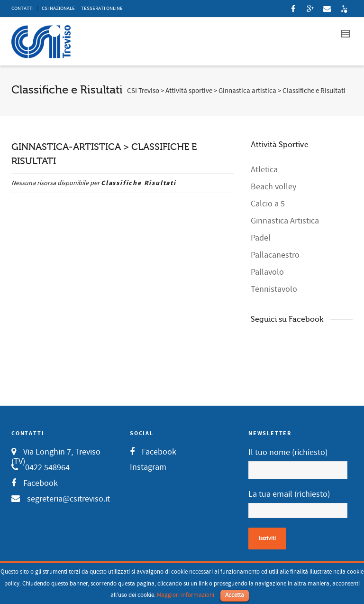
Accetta (235, 595)
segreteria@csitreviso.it (68, 499)
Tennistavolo (274, 289)
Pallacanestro (275, 255)
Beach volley (273, 187)
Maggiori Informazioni (186, 595)
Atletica (264, 170)
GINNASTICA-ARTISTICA (66, 147)
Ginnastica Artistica (285, 221)
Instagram (148, 467)
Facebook (41, 483)
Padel (261, 238)
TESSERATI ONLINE (102, 9)
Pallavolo (267, 272)
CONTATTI (23, 9)
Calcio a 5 (268, 204)
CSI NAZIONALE (58, 9)
